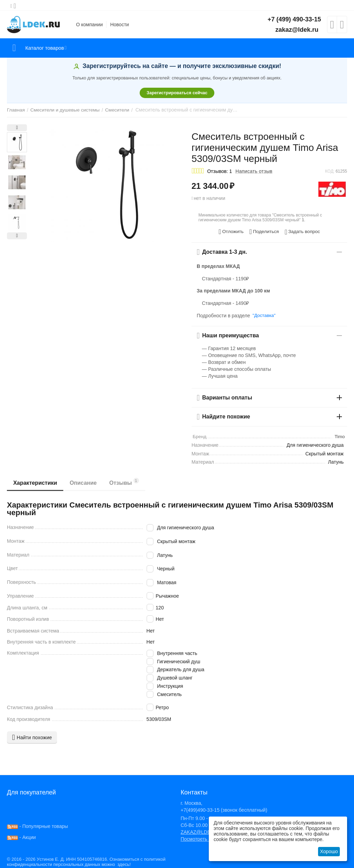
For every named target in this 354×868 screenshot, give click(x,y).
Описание (85, 482)
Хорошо (329, 851)
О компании (89, 25)
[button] (264, 231)
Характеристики (36, 482)
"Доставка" (263, 314)
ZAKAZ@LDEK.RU (201, 831)
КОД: (330, 171)
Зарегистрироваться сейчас (177, 93)
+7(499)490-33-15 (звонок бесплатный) (224, 809)
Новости (120, 25)
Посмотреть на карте (204, 838)
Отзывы (127, 481)
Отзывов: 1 (220, 171)
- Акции (21, 836)
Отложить (233, 231)
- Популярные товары (38, 825)
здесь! (123, 863)
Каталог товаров (48, 48)
